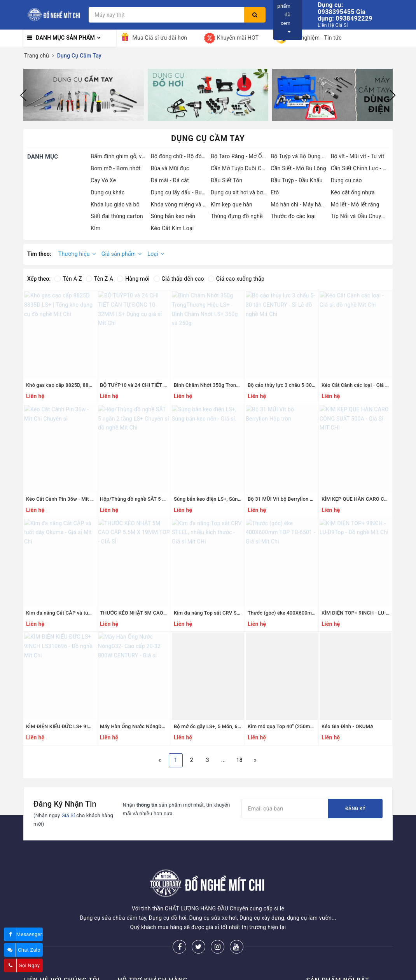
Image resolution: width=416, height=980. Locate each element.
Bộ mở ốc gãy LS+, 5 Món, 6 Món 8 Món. (220, 726)
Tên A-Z (68, 279)
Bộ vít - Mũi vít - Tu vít (358, 156)
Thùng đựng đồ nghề (237, 216)
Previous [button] (23, 95)
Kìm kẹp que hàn (232, 204)
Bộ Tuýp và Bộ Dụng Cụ (300, 156)
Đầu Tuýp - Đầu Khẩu (296, 180)
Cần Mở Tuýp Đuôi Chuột (242, 168)
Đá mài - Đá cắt (170, 180)
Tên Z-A (100, 279)
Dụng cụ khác (107, 192)
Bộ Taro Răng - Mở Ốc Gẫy (243, 156)
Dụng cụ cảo (346, 180)
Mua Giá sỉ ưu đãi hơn (154, 38)
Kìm (95, 228)
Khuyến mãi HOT (231, 38)
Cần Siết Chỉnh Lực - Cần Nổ (366, 168)
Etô (275, 192)
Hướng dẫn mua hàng (145, 973)
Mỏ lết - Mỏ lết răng (355, 204)
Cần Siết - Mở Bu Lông (298, 168)
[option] (84, 95)
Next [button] (393, 95)
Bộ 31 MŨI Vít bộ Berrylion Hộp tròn (289, 499)
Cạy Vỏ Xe (103, 180)
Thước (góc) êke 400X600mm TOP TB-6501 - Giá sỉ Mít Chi (315, 613)
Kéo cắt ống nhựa (353, 192)
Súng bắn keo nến (173, 216)
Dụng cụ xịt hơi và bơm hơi (244, 192)
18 (239, 760)
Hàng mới (133, 279)
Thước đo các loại (293, 216)
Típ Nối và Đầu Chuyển (359, 216)
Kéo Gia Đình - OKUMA (348, 726)
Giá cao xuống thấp (236, 279)
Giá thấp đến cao (179, 279)
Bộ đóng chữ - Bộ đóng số (183, 156)
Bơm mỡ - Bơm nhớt (115, 168)
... (224, 760)
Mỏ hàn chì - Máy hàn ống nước (310, 204)
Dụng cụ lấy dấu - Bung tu (183, 192)
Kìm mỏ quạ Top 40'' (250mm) (282, 726)
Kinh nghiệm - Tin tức (309, 38)
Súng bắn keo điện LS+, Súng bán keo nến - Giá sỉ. (231, 499)
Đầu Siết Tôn (227, 180)
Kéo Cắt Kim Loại (172, 228)
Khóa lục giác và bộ (115, 204)
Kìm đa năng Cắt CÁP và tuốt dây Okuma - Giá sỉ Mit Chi (90, 613)
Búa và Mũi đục (170, 168)
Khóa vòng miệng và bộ (180, 204)
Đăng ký (355, 809)
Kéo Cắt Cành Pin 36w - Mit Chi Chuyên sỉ (74, 499)
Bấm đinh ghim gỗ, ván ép (123, 156)
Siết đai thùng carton (117, 216)
